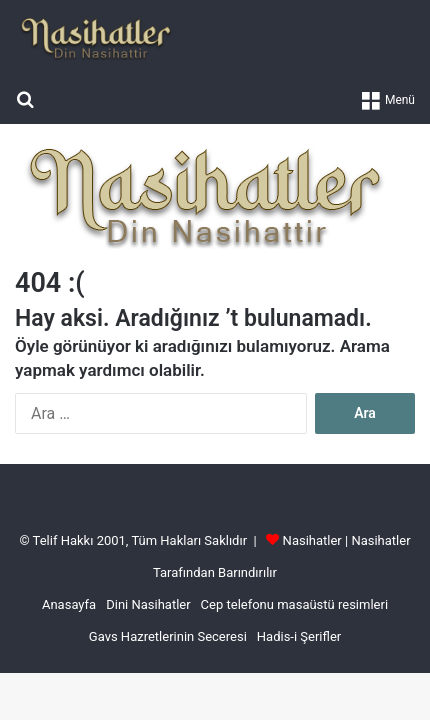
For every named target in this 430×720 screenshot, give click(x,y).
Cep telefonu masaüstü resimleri (294, 604)
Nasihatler (312, 540)
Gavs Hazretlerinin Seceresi (168, 636)
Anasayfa (69, 604)
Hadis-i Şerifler (299, 636)
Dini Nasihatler (148, 604)
